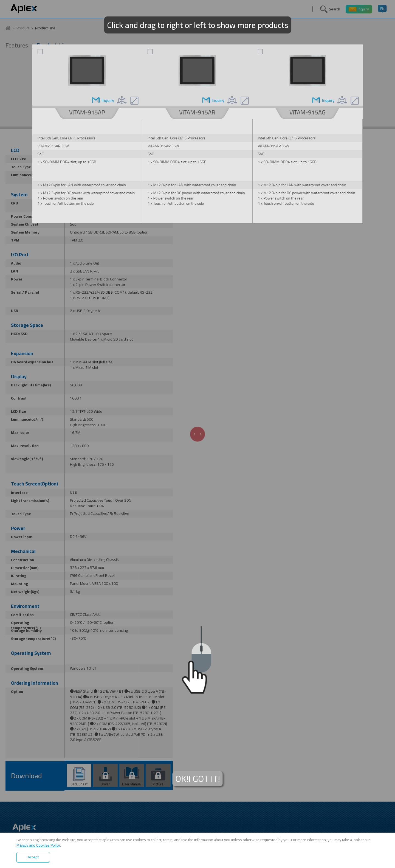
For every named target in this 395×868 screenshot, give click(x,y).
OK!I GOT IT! (198, 779)
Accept (33, 857)
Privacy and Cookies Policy (38, 845)
